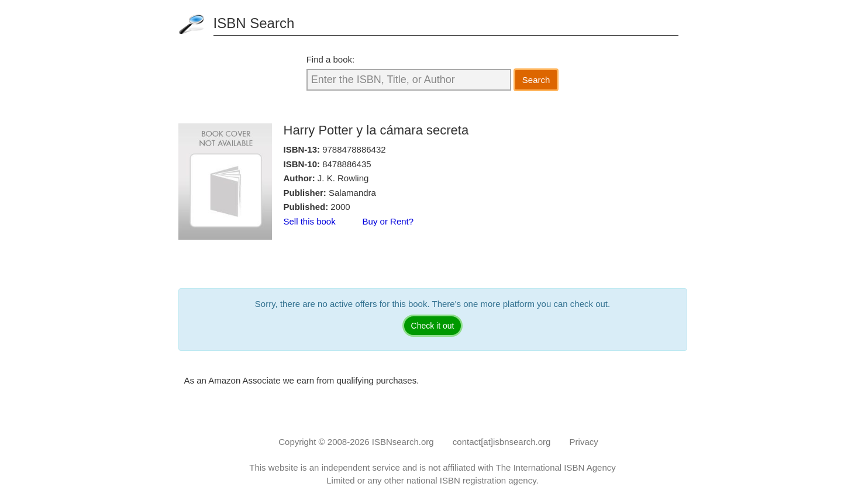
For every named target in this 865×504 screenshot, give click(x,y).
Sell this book (310, 221)
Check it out (433, 326)
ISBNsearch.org (403, 442)
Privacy (584, 442)
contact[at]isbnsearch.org (502, 442)
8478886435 (347, 164)
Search (536, 80)
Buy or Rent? (388, 221)
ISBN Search (254, 23)
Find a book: (331, 59)
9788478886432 (354, 149)
